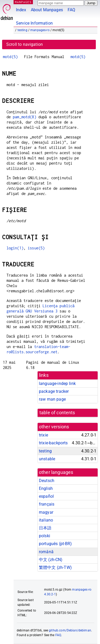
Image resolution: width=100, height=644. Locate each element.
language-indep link (57, 383)
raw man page (52, 399)
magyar (46, 512)
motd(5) (10, 57)
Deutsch (47, 481)
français (47, 504)
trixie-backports (53, 443)
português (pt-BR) (55, 544)
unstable (47, 459)
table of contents (57, 413)
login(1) (15, 248)
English (46, 488)
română (46, 552)
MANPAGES (23, 2)
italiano (46, 520)
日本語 (45, 528)
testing (22, 30)
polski (45, 536)
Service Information (34, 23)
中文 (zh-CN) (51, 560)
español (46, 496)
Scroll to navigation (25, 44)
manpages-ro (40, 30)
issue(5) (36, 248)
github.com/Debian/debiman (70, 630)
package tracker (54, 391)
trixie (43, 435)
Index (21, 10)
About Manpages (47, 10)
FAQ (71, 10)
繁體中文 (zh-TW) (55, 567)
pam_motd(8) (25, 117)
